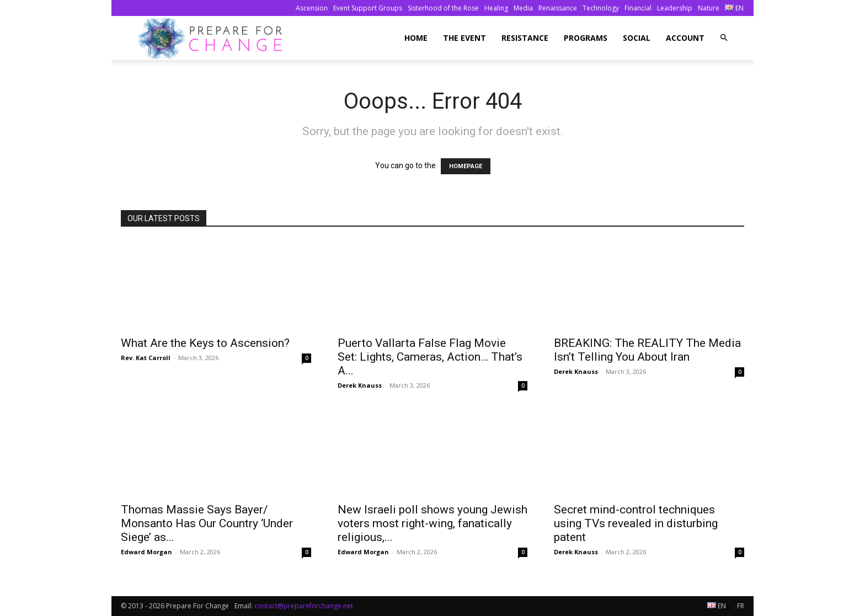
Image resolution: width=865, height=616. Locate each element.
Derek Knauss (360, 385)
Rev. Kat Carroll (146, 358)
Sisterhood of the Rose (443, 8)
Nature (709, 8)
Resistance (525, 38)
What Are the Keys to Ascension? (205, 343)
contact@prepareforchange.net (304, 606)
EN (734, 8)
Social (637, 38)
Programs (586, 38)
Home (416, 38)
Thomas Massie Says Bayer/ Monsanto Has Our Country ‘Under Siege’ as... (207, 523)
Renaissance (558, 8)
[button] (724, 38)
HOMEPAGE (466, 166)
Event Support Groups (368, 8)
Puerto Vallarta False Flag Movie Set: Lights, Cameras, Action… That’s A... (430, 357)
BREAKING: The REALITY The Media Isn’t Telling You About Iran (647, 350)
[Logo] (213, 38)
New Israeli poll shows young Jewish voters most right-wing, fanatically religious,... (432, 523)
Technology (601, 8)
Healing (496, 8)
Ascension (312, 8)
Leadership (675, 8)
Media (523, 8)
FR (739, 606)
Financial (638, 8)
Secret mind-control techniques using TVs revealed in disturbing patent (636, 523)
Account (685, 38)
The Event (464, 38)
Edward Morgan (146, 552)
